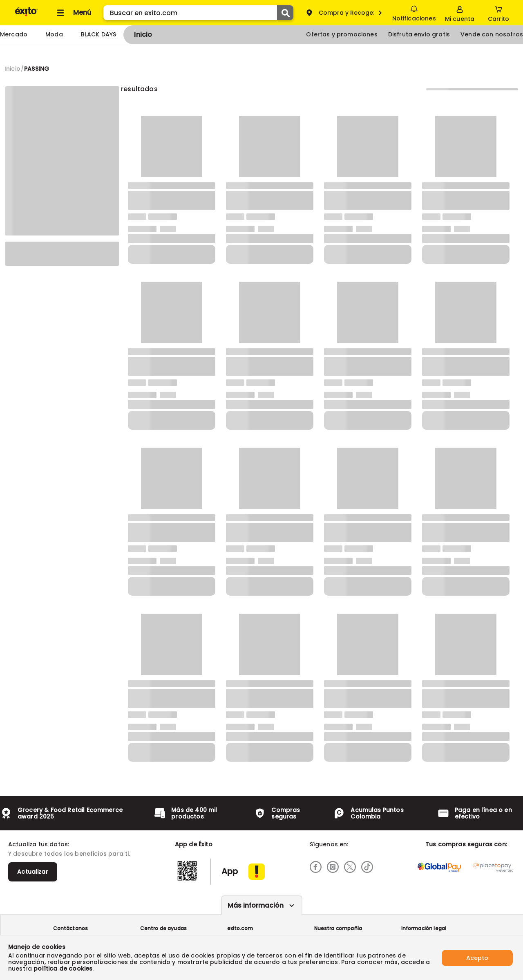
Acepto (477, 958)
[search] (198, 13)
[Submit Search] (285, 13)
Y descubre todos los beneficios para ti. (69, 854)
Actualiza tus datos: (39, 844)
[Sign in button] (460, 13)
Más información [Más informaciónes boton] (256, 905)
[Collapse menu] (73, 13)
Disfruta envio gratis (419, 34)
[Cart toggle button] (498, 13)
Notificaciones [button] (414, 12)
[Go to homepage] (12, 69)
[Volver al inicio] (26, 16)
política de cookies (63, 969)
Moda (54, 34)
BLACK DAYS (99, 34)
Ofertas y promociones (342, 34)
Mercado (14, 34)
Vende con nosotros (492, 34)
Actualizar (33, 872)
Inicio (143, 35)
